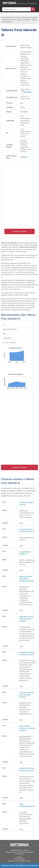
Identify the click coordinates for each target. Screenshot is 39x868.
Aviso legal (20, 857)
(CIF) (30, 47)
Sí (3, 325)
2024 (4, 334)
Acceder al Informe (19, 231)
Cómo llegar (26, 92)
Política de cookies (19, 859)
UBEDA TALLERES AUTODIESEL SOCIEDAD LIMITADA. (27, 579)
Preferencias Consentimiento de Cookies (19, 861)
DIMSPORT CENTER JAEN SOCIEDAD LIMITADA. (26, 619)
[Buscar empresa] (17, 9)
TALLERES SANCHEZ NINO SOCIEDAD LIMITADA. (27, 695)
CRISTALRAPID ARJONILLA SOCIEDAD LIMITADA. (27, 728)
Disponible (24, 157)
